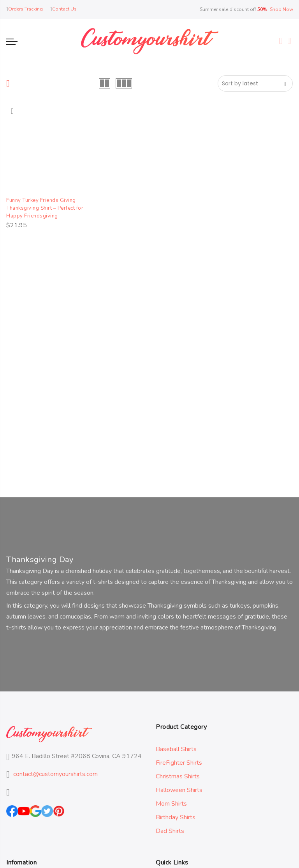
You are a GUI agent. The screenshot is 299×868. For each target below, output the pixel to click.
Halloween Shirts (179, 790)
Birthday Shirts (176, 817)
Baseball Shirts (176, 749)
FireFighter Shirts (179, 763)
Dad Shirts (170, 831)
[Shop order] (255, 83)
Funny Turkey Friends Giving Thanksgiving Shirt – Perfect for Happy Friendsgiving (48, 208)
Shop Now (281, 9)
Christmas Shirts (178, 776)
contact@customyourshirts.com (55, 774)
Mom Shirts (171, 804)
